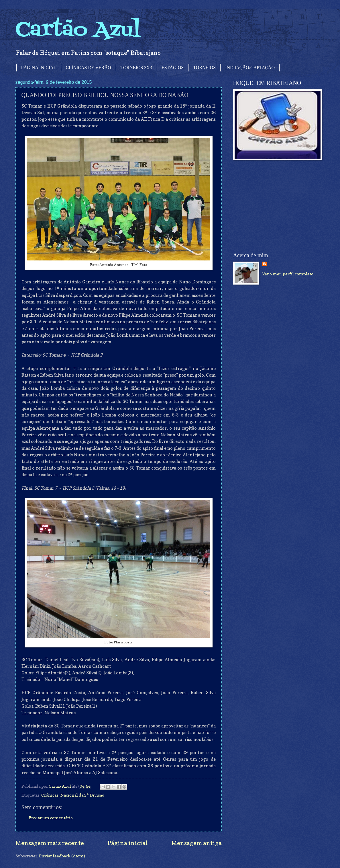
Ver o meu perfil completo (288, 274)
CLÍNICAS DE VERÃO (89, 68)
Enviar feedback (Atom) (62, 856)
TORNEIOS (204, 68)
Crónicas (50, 795)
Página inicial (128, 843)
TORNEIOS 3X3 (136, 68)
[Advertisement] (276, 206)
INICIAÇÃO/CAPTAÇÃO (250, 68)
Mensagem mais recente (50, 843)
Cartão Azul (78, 30)
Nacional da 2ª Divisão (82, 795)
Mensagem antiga (196, 843)
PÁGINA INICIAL (39, 68)
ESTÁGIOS (173, 68)
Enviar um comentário (51, 818)
